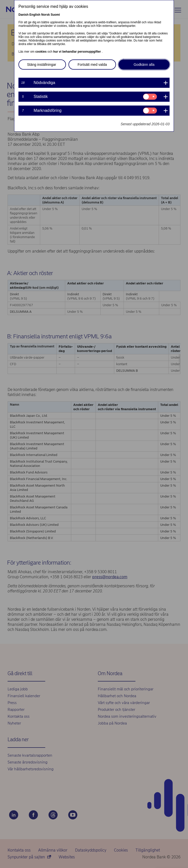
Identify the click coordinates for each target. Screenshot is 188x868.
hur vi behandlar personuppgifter (77, 52)
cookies (41, 52)
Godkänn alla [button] (144, 65)
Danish (23, 15)
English (35, 15)
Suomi (55, 15)
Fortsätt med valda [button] (92, 65)
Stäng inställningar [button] (42, 65)
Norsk (45, 15)
